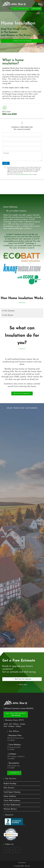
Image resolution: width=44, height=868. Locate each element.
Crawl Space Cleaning (12, 792)
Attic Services (9, 788)
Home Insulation (10, 796)
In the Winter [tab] (8, 315)
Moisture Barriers (10, 809)
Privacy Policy (22, 863)
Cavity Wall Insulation (12, 801)
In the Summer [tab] (8, 311)
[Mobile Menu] (39, 4)
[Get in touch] (5, 108)
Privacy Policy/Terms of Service (25, 174)
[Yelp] (12, 850)
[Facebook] (7, 850)
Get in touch (6, 112)
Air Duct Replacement (12, 805)
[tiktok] (18, 850)
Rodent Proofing (10, 784)
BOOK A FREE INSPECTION (20, 9)
